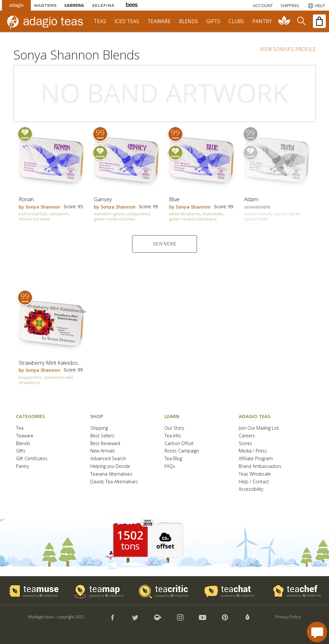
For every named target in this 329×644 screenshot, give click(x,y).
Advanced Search (108, 459)
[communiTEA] (284, 21)
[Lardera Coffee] (74, 5)
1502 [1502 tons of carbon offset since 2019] (130, 535)
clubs (236, 21)
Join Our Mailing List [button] (259, 428)
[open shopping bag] (319, 21)
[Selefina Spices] (103, 5)
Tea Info (173, 436)
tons (130, 546)
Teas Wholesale (255, 474)
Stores (245, 444)
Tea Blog (173, 459)
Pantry (22, 466)
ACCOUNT (263, 5)
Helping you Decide (110, 466)
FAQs (170, 466)
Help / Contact (254, 482)
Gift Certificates (32, 459)
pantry (262, 21)
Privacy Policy (288, 617)
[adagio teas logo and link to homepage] (48, 21)
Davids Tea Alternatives (114, 482)
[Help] (316, 5)
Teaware (25, 436)
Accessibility (251, 489)
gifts (213, 21)
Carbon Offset (179, 444)
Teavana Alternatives (111, 474)
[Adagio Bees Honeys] (132, 5)
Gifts (21, 451)
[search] (301, 21)
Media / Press (253, 451)
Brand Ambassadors (260, 466)
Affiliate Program (256, 459)
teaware (159, 21)
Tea (20, 428)
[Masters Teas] (45, 5)
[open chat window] (317, 632)
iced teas (127, 21)
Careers (247, 436)
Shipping (99, 428)
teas (100, 21)
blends (188, 21)
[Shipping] (290, 5)
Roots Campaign (182, 451)
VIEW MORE (164, 244)
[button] (164, 540)
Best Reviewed (105, 444)
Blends (23, 444)
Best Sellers (102, 436)
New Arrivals (103, 451)
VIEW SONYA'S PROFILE (288, 49)
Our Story (174, 428)
